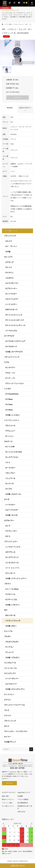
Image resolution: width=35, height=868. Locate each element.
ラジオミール (10, 594)
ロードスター (10, 468)
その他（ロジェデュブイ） (15, 689)
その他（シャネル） (13, 415)
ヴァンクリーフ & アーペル (14, 705)
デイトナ (9, 267)
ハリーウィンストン (12, 420)
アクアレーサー (11, 531)
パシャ (8, 462)
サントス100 (10, 447)
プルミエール (10, 426)
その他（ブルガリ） (13, 658)
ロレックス (8, 257)
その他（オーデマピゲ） (14, 352)
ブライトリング (10, 721)
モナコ (8, 536)
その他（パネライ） (13, 605)
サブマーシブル (11, 600)
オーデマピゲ (9, 336)
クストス (7, 716)
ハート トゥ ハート (12, 568)
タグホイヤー (9, 520)
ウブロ (7, 362)
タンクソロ (9, 484)
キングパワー (10, 368)
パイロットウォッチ (13, 621)
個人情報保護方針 (23, 803)
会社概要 (20, 796)
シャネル (7, 389)
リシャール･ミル (10, 668)
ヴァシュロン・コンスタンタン (16, 731)
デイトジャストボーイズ (14, 320)
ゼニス (7, 726)
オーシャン (9, 436)
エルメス (9, 241)
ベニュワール (10, 478)
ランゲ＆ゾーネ (10, 663)
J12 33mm (9, 404)
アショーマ (9, 652)
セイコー (7, 737)
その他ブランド (10, 742)
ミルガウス (9, 278)
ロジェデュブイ (10, 673)
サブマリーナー (11, 289)
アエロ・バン (10, 373)
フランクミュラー (11, 542)
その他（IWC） (11, 626)
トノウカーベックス (13, 547)
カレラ (8, 526)
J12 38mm (9, 399)
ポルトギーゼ (10, 615)
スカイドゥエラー (12, 299)
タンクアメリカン (12, 457)
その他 (8, 252)
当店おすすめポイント (25, 109)
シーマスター (10, 505)
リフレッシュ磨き (7, 803)
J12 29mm (9, 410)
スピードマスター (12, 510)
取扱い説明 (5, 796)
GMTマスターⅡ (11, 310)
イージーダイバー (12, 679)
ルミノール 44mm (12, 589)
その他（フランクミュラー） (16, 578)
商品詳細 (10, 108)
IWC (6, 610)
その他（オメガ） (12, 515)
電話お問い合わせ (17, 866)
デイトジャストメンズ (14, 315)
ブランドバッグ (10, 236)
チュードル (8, 631)
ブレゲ (7, 710)
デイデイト (9, 273)
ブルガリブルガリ (12, 642)
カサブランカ (10, 552)
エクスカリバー (11, 684)
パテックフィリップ (12, 357)
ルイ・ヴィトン (11, 246)
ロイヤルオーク (11, 346)
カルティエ (8, 441)
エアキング (9, 262)
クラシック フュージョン (15, 383)
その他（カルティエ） (14, 494)
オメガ (7, 499)
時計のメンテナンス (8, 799)
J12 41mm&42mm (12, 394)
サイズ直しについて (8, 806)
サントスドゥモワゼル (14, 452)
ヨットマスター (11, 294)
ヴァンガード (10, 573)
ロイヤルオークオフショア (15, 341)
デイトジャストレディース (15, 325)
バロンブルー (10, 473)
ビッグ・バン (10, 378)
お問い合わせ (9, 783)
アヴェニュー (10, 431)
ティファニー (9, 694)
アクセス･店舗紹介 (23, 799)
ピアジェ (7, 700)
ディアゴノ (9, 647)
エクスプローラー (12, 283)
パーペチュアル (11, 331)
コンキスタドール (12, 563)
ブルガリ (7, 636)
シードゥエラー (11, 304)
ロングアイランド (12, 557)
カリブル (9, 489)
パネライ (7, 584)
